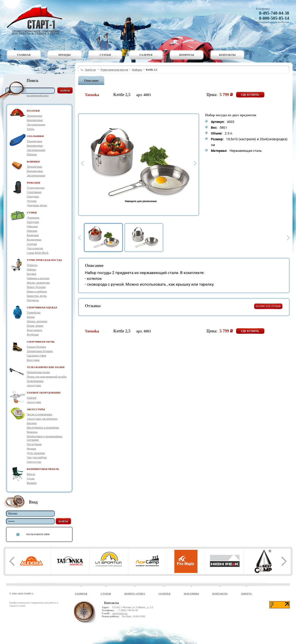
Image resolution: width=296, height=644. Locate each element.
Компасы (32, 432)
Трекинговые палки (38, 372)
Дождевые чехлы (37, 205)
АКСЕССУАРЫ (36, 409)
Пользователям (38, 534)
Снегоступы (34, 462)
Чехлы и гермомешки (39, 414)
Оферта (246, 594)
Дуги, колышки (36, 453)
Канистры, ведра (37, 296)
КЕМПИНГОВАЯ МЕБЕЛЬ (43, 469)
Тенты (31, 129)
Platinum (32, 154)
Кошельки (33, 235)
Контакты (227, 55)
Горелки (32, 398)
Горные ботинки (36, 347)
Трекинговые (35, 116)
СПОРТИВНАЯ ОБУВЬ (41, 342)
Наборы (31, 269)
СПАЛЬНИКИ (35, 136)
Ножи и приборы (37, 291)
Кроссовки (33, 360)
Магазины (191, 594)
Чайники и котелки (38, 278)
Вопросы (187, 55)
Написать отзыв (268, 306)
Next (195, 163)
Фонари (31, 449)
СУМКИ (32, 213)
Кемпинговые (35, 120)
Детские (32, 201)
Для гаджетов (35, 248)
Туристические (36, 188)
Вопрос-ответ (135, 594)
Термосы (32, 265)
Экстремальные (36, 125)
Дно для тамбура (37, 457)
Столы (31, 478)
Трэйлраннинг (35, 381)
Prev (82, 163)
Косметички (34, 240)
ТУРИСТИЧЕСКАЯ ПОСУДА (44, 260)
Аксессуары (34, 385)
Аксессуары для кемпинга (42, 419)
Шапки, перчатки (37, 321)
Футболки (33, 335)
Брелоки (32, 423)
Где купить (250, 95)
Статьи (105, 55)
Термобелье (34, 313)
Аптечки (32, 244)
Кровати (32, 483)
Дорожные (33, 218)
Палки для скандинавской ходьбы (47, 377)
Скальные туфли (37, 356)
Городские (33, 197)
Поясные (32, 231)
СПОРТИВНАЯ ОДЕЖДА (42, 307)
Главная (24, 55)
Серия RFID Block (38, 253)
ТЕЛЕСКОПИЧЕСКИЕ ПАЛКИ (46, 367)
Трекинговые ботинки (40, 351)
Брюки (31, 317)
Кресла (31, 474)
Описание (91, 81)
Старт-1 (36, 20)
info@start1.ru (120, 613)
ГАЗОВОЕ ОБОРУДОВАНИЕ (44, 393)
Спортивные (34, 192)
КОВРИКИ (33, 162)
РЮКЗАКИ (33, 183)
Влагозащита (34, 330)
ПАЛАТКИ (33, 111)
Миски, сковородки (38, 283)
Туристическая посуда (114, 70)
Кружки (31, 274)
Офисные (32, 226)
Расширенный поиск (38, 95)
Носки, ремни (35, 326)
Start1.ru (90, 70)
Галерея (146, 55)
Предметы (33, 300)
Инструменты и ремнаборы (43, 428)
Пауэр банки (34, 444)
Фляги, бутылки (36, 287)
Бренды (65, 55)
